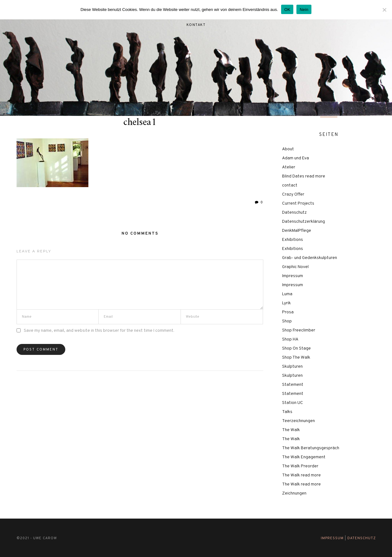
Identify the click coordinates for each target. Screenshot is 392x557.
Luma (287, 294)
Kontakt (196, 25)
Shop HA (290, 339)
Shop (287, 321)
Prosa (288, 312)
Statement (293, 385)
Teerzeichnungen (298, 421)
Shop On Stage (296, 348)
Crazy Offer (293, 194)
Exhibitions (293, 240)
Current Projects (298, 204)
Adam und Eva (295, 158)
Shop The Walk (296, 358)
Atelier (289, 167)
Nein (304, 10)
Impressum (293, 276)
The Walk (291, 430)
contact (290, 185)
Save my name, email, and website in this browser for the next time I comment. (99, 331)
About (288, 149)
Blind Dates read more (304, 176)
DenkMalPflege (297, 231)
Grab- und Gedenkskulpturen (310, 258)
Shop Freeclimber (299, 330)
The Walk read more (301, 475)
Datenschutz (294, 213)
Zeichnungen (294, 493)
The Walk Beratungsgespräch (311, 448)
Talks (287, 412)
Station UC (293, 403)
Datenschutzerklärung (303, 222)
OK (287, 10)
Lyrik (286, 303)
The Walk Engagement (304, 457)
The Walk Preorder (300, 466)
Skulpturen (292, 367)
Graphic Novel (295, 267)
